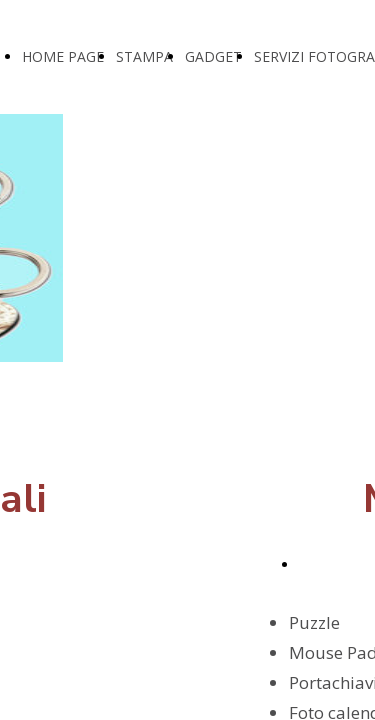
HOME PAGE (63, 56)
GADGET (213, 56)
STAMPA (144, 56)
